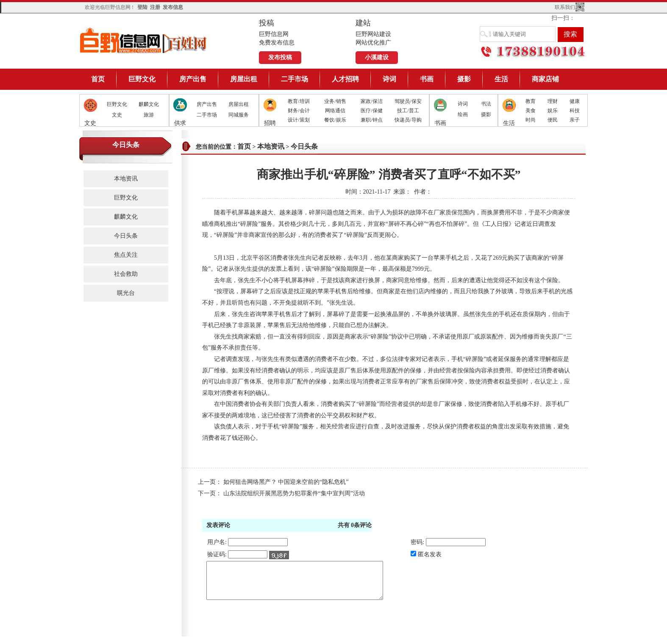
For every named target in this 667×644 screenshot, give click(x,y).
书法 (486, 104)
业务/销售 (335, 101)
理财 (553, 101)
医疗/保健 (371, 111)
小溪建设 (377, 57)
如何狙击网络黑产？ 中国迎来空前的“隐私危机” (286, 482)
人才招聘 (345, 79)
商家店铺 (545, 79)
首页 (98, 79)
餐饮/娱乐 (335, 120)
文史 (117, 115)
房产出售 (193, 79)
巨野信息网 (144, 40)
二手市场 (295, 79)
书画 (427, 79)
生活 (501, 79)
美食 (531, 111)
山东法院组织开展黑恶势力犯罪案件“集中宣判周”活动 (294, 493)
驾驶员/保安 (408, 101)
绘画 (463, 114)
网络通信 (335, 111)
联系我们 (565, 7)
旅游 (149, 115)
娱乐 (553, 111)
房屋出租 (244, 79)
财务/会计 (299, 111)
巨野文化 (142, 79)
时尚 (531, 120)
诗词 (389, 79)
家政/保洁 (371, 101)
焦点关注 (126, 255)
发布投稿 (280, 57)
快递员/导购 (408, 120)
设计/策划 (299, 120)
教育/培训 (299, 101)
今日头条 (126, 236)
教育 (531, 101)
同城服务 (239, 115)
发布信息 (173, 7)
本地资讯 (126, 179)
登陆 (142, 7)
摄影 (464, 79)
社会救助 (126, 274)
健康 (575, 101)
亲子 (575, 120)
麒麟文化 (149, 104)
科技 (575, 111)
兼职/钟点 (371, 120)
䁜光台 (126, 293)
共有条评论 (355, 525)
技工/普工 (408, 111)
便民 (553, 120)
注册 (155, 7)
